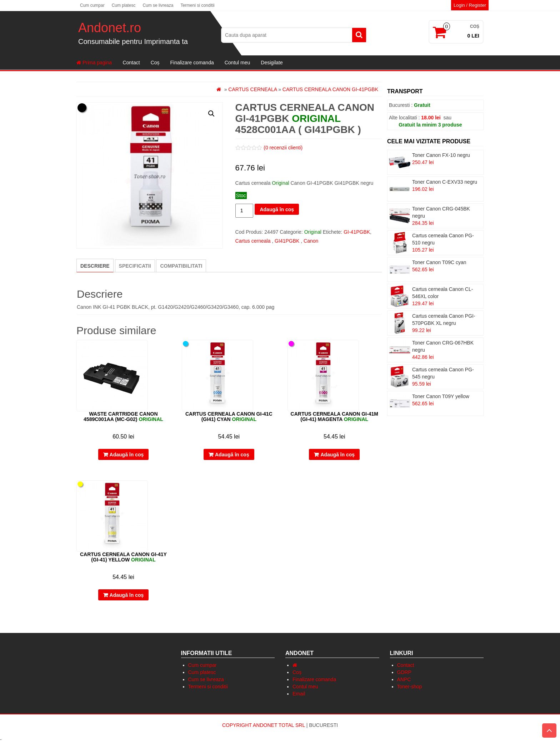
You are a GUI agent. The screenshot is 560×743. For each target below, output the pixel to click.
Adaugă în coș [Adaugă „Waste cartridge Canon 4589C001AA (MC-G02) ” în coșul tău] (127, 455)
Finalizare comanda (192, 63)
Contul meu (237, 63)
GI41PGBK (287, 241)
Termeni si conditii (197, 5)
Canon (311, 241)
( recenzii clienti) (283, 148)
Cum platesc (124, 5)
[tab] (95, 266)
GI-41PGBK (357, 232)
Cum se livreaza (158, 5)
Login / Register (470, 5)
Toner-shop (410, 687)
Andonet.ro (110, 28)
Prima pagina (94, 63)
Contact (131, 63)
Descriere (95, 266)
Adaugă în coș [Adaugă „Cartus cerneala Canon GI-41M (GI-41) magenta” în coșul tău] (337, 455)
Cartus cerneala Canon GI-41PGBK (330, 89)
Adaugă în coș (277, 209)
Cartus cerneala (252, 89)
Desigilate (272, 63)
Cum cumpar (92, 5)
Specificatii (135, 266)
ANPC (404, 679)
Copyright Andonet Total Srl (264, 725)
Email (299, 694)
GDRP (404, 672)
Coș (155, 63)
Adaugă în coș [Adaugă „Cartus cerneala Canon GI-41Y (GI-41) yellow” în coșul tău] (127, 595)
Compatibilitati (181, 266)
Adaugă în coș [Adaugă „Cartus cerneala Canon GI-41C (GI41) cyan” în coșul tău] (232, 455)
